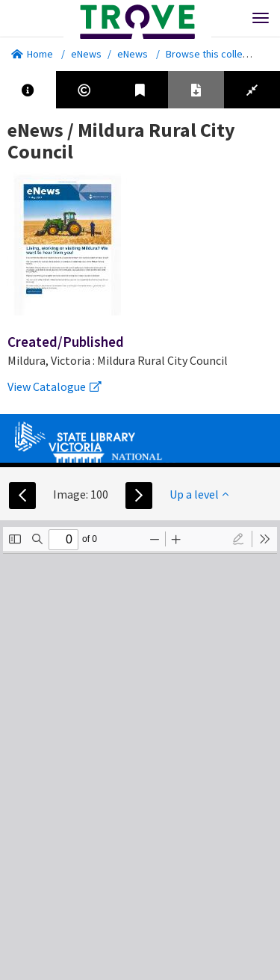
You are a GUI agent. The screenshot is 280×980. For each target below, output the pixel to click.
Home (32, 54)
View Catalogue (55, 386)
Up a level (199, 494)
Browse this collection (221, 54)
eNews (86, 54)
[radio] (238, 539)
